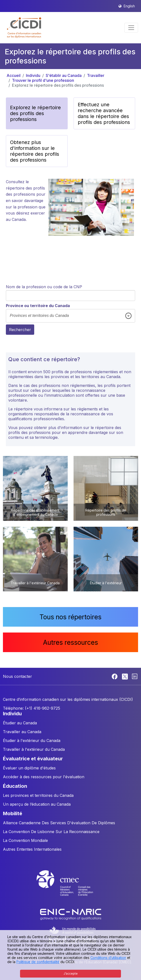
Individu (33, 75)
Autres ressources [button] (70, 642)
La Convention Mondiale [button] (25, 840)
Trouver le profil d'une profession (43, 80)
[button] (24, 28)
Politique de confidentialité (38, 962)
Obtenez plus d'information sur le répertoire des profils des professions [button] (35, 151)
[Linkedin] (135, 676)
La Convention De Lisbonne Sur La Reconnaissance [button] (51, 832)
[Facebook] (115, 676)
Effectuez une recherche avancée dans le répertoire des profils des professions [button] (104, 113)
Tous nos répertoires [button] (70, 617)
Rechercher (20, 330)
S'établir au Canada (64, 75)
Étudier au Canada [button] (20, 723)
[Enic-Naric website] (71, 914)
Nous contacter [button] (17, 676)
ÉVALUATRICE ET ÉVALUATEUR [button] (33, 759)
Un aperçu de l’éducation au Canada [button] (37, 804)
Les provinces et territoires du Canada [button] (38, 795)
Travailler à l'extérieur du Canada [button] (34, 749)
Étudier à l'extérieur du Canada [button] (32, 741)
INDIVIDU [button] (12, 714)
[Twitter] (125, 676)
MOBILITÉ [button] (13, 813)
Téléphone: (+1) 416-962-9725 (32, 708)
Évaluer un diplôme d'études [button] (29, 768)
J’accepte (71, 974)
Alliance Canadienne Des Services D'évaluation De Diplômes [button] (59, 823)
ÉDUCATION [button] (15, 786)
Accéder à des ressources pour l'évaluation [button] (44, 777)
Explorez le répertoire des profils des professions (58, 85)
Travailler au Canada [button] (22, 732)
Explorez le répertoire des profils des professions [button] (35, 113)
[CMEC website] (71, 888)
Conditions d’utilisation (108, 958)
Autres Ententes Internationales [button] (32, 849)
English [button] (129, 6)
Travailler (96, 75)
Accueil (14, 75)
